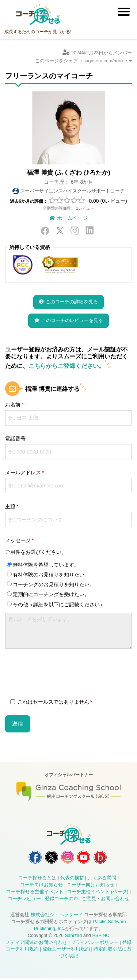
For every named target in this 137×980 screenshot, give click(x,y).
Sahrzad (73, 937)
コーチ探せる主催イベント (35, 894)
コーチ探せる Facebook (31, 858)
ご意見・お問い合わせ (106, 901)
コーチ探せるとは (37, 880)
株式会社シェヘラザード (57, 917)
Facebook (45, 231)
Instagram (75, 231)
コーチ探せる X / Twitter (50, 858)
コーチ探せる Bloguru (104, 858)
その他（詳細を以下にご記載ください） (56, 604)
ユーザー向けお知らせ (91, 887)
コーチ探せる (38, 15)
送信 (18, 724)
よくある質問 (102, 880)
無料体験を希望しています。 (43, 565)
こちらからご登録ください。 (66, 366)
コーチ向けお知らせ (41, 887)
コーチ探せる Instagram (67, 858)
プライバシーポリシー (95, 944)
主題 (10, 506)
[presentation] (61, 674)
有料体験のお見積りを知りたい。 (48, 575)
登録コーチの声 (62, 901)
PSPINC (101, 937)
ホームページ (72, 218)
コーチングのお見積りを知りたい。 (51, 584)
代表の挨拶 (72, 880)
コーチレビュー (24, 901)
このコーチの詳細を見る (72, 302)
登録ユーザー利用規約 (66, 951)
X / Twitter (60, 231)
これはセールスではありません (50, 702)
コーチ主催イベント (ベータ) (98, 894)
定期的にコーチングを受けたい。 (48, 594)
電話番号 (15, 439)
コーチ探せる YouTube (86, 858)
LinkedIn (90, 231)
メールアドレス (23, 472)
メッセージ (18, 540)
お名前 (13, 405)
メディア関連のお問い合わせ (36, 944)
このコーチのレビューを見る (72, 320)
